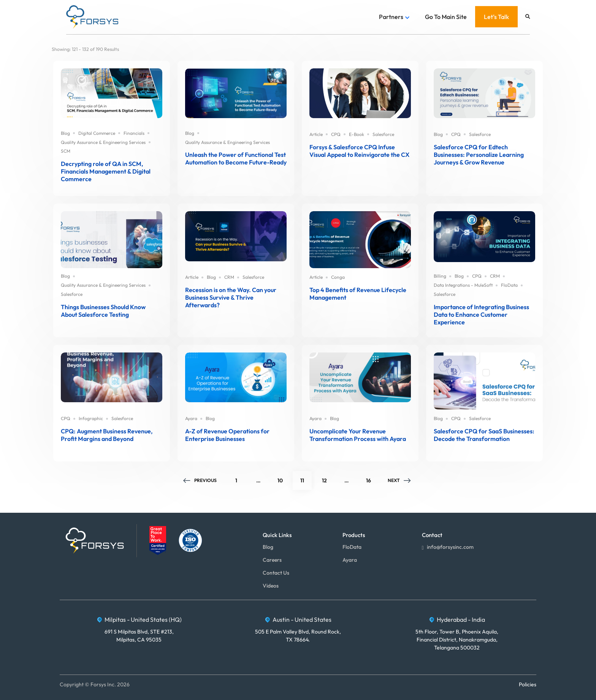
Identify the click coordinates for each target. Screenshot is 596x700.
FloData (509, 285)
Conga (338, 277)
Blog (65, 133)
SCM (66, 151)
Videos (271, 586)
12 (328, 477)
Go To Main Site (446, 17)
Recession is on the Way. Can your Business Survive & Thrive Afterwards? (231, 297)
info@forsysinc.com (448, 547)
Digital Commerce (97, 133)
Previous (199, 480)
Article (316, 134)
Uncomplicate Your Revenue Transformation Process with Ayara (358, 435)
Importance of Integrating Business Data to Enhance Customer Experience (481, 314)
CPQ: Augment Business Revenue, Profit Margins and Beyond (107, 435)
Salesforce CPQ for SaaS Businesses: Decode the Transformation (484, 435)
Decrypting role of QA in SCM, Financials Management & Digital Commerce (106, 171)
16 (372, 477)
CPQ (336, 134)
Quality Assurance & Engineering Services (103, 142)
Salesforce (383, 134)
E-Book (357, 134)
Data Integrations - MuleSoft (463, 285)
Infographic (91, 418)
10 (284, 477)
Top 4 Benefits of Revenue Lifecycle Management (358, 294)
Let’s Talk (496, 17)
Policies (528, 684)
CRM (229, 277)
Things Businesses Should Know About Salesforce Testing (103, 311)
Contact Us (276, 573)
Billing (440, 276)
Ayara (191, 418)
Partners (391, 17)
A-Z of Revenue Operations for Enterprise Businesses (227, 435)
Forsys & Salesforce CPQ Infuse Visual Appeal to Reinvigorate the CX (359, 151)
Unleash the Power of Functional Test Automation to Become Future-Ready (236, 158)
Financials (134, 133)
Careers (272, 560)
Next (400, 480)
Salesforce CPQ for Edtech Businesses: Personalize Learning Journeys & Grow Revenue (479, 155)
